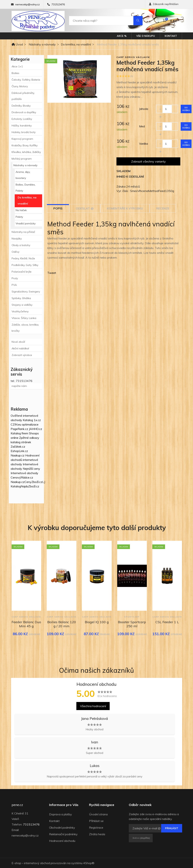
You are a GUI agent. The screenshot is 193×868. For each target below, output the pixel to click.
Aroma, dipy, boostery (23, 175)
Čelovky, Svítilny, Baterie (26, 80)
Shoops (34, 433)
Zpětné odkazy (29, 438)
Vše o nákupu (146, 36)
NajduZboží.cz (30, 486)
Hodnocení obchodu (62, 841)
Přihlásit (172, 828)
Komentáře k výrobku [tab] (125, 208)
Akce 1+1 (17, 66)
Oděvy (15, 252)
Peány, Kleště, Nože (23, 258)
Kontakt (171, 36)
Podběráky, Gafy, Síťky (25, 265)
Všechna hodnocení (93, 706)
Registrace (96, 828)
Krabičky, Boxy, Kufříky (25, 145)
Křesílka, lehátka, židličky (26, 152)
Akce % (122, 36)
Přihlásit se (96, 821)
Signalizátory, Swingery (26, 292)
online (15, 438)
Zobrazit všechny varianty (148, 161)
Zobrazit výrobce (22, 355)
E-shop (16, 863)
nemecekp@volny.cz (28, 4)
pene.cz (17, 805)
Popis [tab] (58, 208)
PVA (14, 285)
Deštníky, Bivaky (21, 106)
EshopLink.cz (19, 451)
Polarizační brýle (22, 272)
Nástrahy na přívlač (23, 232)
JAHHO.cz (36, 429)
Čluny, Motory (20, 86)
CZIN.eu (16, 424)
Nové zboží (18, 342)
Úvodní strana (98, 814)
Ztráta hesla (97, 834)
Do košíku (186, 109)
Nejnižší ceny (31, 469)
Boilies (15, 73)
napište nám (19, 386)
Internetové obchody (24, 473)
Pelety (19, 217)
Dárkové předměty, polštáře (23, 96)
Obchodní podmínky (62, 828)
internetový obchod (37, 863)
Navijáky (17, 239)
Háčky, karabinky (22, 126)
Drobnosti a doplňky (24, 112)
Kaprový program (22, 139)
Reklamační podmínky (63, 834)
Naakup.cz (18, 455)
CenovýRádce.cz (22, 477)
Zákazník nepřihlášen (164, 4)
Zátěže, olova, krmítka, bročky (25, 328)
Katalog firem (19, 433)
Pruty (15, 278)
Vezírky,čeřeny (20, 311)
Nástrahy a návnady (42, 44)
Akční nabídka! (20, 348)
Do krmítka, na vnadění (76, 44)
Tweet (52, 273)
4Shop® (89, 863)
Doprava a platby (61, 814)
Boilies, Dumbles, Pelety (26, 188)
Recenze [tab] (163, 208)
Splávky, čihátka (21, 298)
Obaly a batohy (21, 245)
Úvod (17, 44)
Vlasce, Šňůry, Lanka (24, 318)
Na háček (21, 210)
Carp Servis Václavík (133, 57)
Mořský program (22, 159)
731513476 (58, 4)
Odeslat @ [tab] (85, 208)
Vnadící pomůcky (26, 223)
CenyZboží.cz (33, 482)
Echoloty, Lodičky (22, 119)
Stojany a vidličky (22, 305)
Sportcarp (132, 617)
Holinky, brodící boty (24, 132)
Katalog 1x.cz (32, 420)
